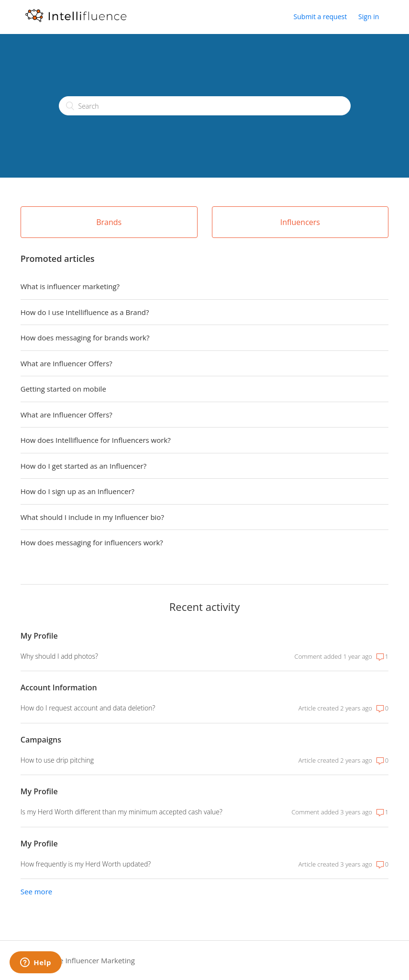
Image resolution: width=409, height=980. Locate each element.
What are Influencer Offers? (66, 363)
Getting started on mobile (63, 389)
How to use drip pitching (57, 760)
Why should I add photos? (59, 656)
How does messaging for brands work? (85, 338)
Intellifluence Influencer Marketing (78, 960)
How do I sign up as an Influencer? (77, 491)
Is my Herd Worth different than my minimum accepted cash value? (122, 812)
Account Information (59, 687)
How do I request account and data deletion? (88, 708)
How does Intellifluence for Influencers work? (96, 440)
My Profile (39, 636)
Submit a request (321, 17)
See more (36, 891)
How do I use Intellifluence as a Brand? (85, 312)
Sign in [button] (369, 17)
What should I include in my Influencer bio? (92, 517)
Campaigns (41, 740)
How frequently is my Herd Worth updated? (86, 864)
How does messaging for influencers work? (92, 542)
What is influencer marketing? (70, 286)
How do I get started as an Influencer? (83, 466)
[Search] (205, 106)
